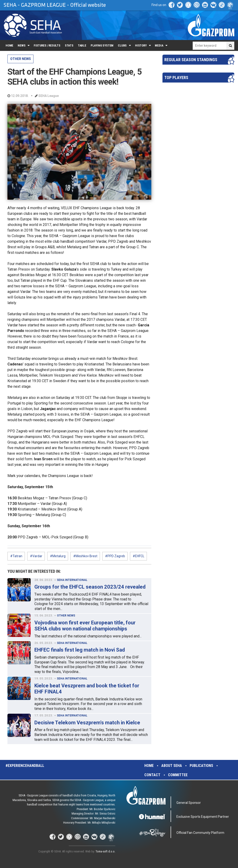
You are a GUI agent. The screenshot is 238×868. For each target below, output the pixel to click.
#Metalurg (58, 556)
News (21, 45)
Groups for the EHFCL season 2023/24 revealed (90, 587)
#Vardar (36, 556)
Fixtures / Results (47, 45)
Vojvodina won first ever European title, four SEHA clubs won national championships (85, 626)
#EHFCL (139, 556)
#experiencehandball (25, 766)
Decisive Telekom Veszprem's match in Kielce (87, 723)
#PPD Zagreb (115, 556)
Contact (152, 775)
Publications (201, 766)
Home (9, 45)
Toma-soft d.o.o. (105, 851)
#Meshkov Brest (85, 556)
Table (82, 45)
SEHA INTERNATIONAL (72, 580)
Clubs (122, 45)
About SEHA (172, 766)
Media (159, 45)
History (141, 45)
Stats (69, 45)
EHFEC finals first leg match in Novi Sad (80, 650)
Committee (178, 775)
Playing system (102, 45)
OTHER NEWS (21, 59)
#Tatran (16, 556)
